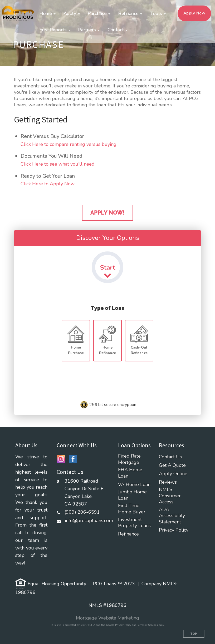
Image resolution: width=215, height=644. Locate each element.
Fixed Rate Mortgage (129, 459)
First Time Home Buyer (132, 509)
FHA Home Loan (130, 473)
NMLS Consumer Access (170, 496)
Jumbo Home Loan (132, 495)
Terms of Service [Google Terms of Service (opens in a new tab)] (147, 625)
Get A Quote (172, 465)
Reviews (168, 482)
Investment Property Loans (134, 523)
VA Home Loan (134, 485)
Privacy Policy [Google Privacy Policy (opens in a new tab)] (123, 625)
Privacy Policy (174, 530)
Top (194, 634)
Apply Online (173, 474)
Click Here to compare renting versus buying (69, 144)
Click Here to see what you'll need (58, 164)
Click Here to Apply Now (48, 184)
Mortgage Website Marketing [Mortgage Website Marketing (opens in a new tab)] (107, 618)
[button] (48, 13)
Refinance (128, 534)
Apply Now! (107, 213)
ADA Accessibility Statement (172, 516)
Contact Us (170, 457)
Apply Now (194, 13)
